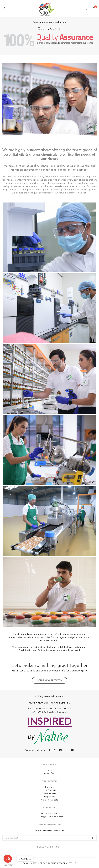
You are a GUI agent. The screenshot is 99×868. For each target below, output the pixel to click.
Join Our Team (49, 772)
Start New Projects (49, 678)
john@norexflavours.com (51, 816)
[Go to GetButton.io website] (8, 865)
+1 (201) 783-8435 (50, 813)
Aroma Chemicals (49, 799)
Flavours (49, 786)
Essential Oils (49, 793)
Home (49, 769)
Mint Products (50, 789)
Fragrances (50, 796)
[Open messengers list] (8, 859)
